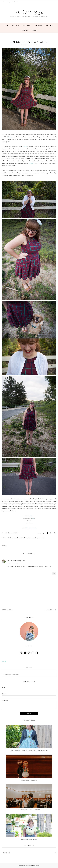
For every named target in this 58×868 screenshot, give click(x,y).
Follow (4, 661)
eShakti (25, 147)
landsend (29, 538)
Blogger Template (36, 866)
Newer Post (8, 610)
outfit (34, 538)
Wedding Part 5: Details (29, 780)
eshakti (9, 538)
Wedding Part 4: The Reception (29, 810)
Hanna (10, 137)
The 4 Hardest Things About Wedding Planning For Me (29, 751)
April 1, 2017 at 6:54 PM (12, 563)
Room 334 (29, 12)
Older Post (50, 610)
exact (33, 518)
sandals (31, 163)
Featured (15, 538)
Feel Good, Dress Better (29, 839)
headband (22, 538)
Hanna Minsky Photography (31, 528)
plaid (39, 538)
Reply (54, 573)
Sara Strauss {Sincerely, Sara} (16, 561)
